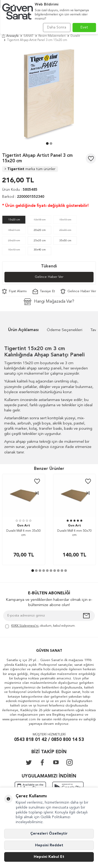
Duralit (75, 36)
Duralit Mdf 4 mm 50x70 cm (74, 533)
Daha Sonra (57, 27)
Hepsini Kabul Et (49, 857)
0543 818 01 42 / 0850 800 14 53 (49, 740)
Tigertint (30, 169)
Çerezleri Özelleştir (49, 834)
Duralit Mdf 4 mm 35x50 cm (24, 533)
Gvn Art (24, 526)
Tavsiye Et (44, 291)
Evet (84, 27)
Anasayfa (10, 36)
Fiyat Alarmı (14, 291)
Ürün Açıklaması (23, 330)
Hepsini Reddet (49, 845)
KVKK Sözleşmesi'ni (25, 626)
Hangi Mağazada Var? (49, 302)
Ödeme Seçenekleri (65, 330)
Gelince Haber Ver (49, 277)
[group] (49, 93)
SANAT (28, 36)
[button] (47, 143)
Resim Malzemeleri (52, 36)
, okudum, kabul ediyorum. (40, 626)
